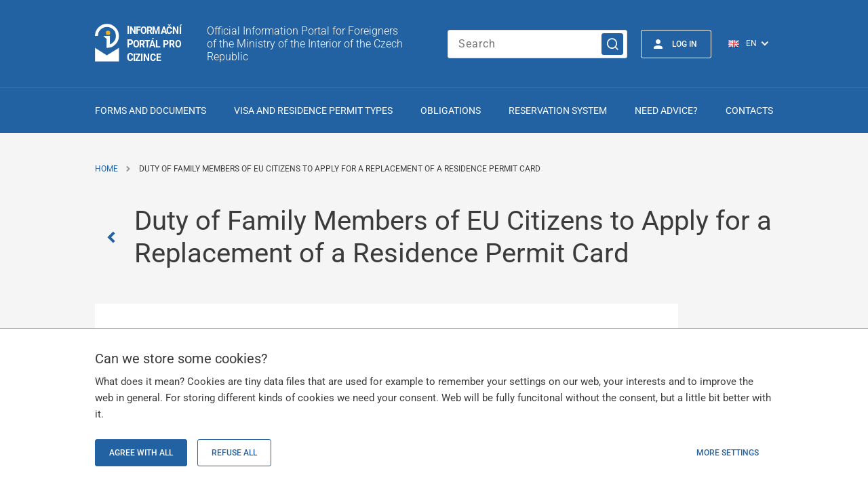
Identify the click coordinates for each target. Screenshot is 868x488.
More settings (728, 453)
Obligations (451, 110)
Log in (685, 44)
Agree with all (141, 453)
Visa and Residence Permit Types (313, 110)
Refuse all (234, 453)
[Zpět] (115, 237)
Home (106, 169)
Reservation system (558, 110)
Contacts (749, 110)
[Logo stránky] (139, 44)
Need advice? (666, 110)
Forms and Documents (151, 110)
